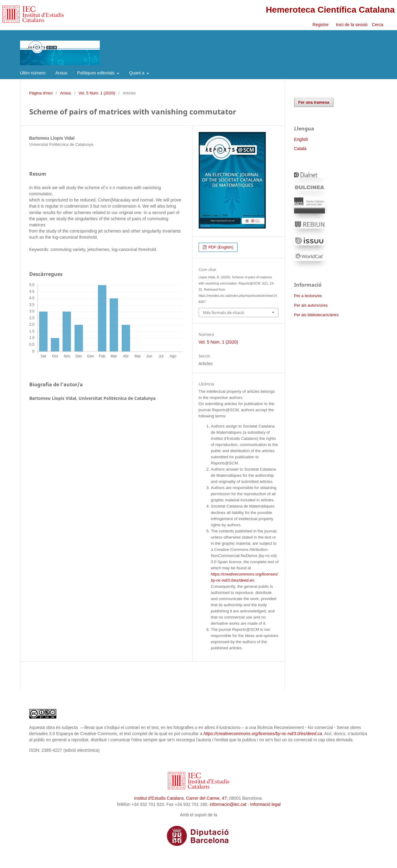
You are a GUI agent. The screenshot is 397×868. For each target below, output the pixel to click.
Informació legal (265, 804)
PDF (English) (220, 247)
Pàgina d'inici (41, 93)
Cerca (378, 25)
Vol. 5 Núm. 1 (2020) (97, 93)
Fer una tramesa (314, 102)
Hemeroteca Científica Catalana (330, 10)
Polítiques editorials (96, 73)
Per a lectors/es (308, 296)
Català (300, 149)
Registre (320, 25)
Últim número (33, 73)
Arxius (61, 73)
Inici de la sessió (352, 25)
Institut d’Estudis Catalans (159, 798)
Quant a (137, 73)
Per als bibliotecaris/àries (316, 315)
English (301, 139)
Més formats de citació (224, 313)
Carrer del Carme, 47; (207, 798)
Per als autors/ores (311, 305)
